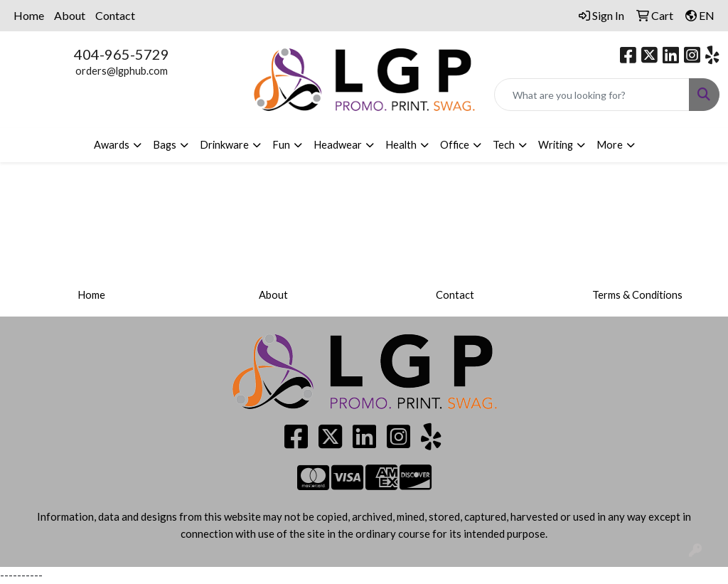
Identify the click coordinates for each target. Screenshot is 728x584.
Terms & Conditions (637, 295)
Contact (115, 15)
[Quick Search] (592, 95)
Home (29, 15)
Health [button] (401, 145)
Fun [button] (281, 145)
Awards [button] (112, 145)
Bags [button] (165, 145)
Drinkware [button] (224, 145)
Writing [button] (556, 145)
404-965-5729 (122, 54)
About (70, 15)
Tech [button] (504, 145)
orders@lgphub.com (122, 71)
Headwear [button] (338, 145)
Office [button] (455, 145)
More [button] (610, 145)
